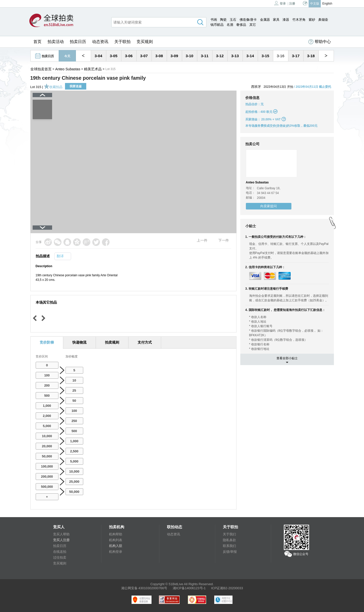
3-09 (174, 56)
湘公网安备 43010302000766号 (144, 588)
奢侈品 (241, 25)
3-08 (159, 56)
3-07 (144, 56)
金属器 (265, 20)
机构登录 (116, 552)
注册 (292, 4)
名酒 (230, 25)
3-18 (311, 56)
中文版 (315, 4)
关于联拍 (122, 42)
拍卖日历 (78, 42)
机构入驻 (116, 546)
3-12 (220, 56)
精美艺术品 (93, 69)
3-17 (296, 56)
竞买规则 (145, 42)
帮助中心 (320, 42)
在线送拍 (60, 552)
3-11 (205, 56)
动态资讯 (100, 42)
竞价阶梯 (47, 342)
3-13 (235, 56)
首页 (37, 42)
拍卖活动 (56, 42)
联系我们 (229, 546)
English (327, 4)
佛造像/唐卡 (248, 20)
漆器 (286, 20)
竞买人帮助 (61, 534)
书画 (214, 20)
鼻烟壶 (323, 20)
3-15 (265, 56)
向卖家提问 (269, 206)
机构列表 (116, 540)
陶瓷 (223, 20)
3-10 (189, 56)
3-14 (250, 56)
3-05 (114, 56)
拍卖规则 (112, 342)
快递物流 (79, 342)
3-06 (129, 56)
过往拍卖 (60, 557)
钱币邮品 (217, 25)
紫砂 (312, 20)
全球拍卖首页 (41, 69)
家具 (276, 20)
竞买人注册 (61, 540)
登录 (280, 3)
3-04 (98, 56)
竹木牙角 (299, 20)
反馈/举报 (230, 552)
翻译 (60, 256)
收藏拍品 (53, 87)
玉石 (233, 20)
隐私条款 (229, 540)
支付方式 (145, 342)
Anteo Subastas (68, 69)
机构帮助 (116, 534)
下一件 (224, 240)
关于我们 (229, 534)
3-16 (281, 56)
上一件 (202, 240)
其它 (253, 25)
